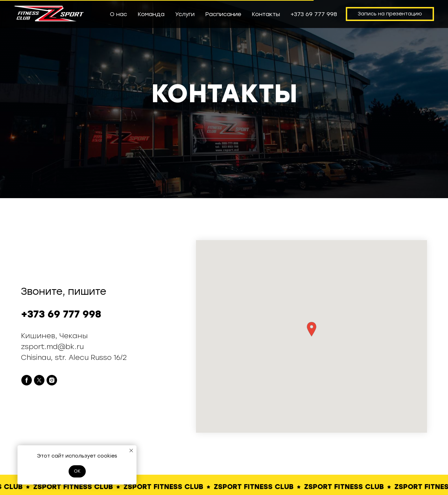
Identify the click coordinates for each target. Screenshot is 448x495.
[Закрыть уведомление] (131, 451)
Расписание (223, 14)
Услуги (185, 14)
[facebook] (27, 380)
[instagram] (52, 380)
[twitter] (39, 380)
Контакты (266, 14)
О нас (118, 14)
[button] (311, 329)
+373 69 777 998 (314, 14)
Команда (151, 14)
